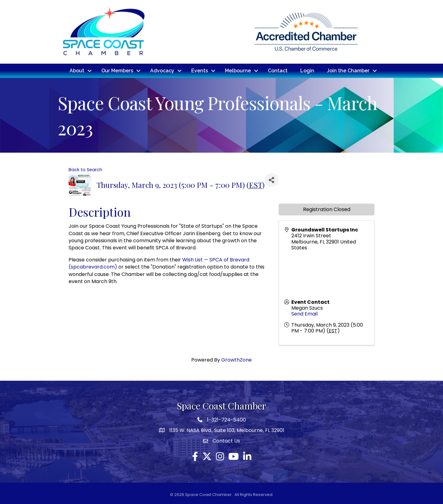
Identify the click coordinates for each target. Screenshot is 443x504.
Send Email (304, 314)
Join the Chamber (348, 71)
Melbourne (238, 71)
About (77, 71)
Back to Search (85, 170)
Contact (278, 71)
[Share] (271, 180)
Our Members (117, 71)
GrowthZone (236, 360)
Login (307, 71)
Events (200, 71)
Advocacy (162, 71)
